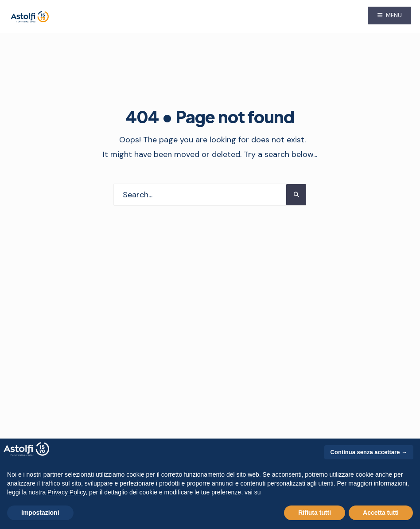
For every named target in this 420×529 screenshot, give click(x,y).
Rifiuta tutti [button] (315, 513)
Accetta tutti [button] (381, 513)
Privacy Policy (66, 492)
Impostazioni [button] (40, 513)
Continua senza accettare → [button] (369, 452)
